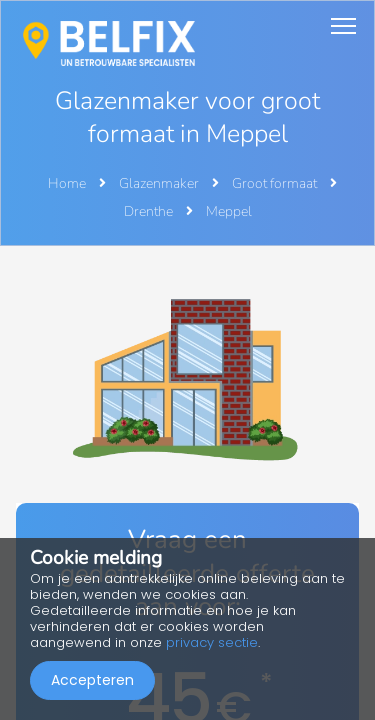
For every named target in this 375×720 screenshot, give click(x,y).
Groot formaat (276, 183)
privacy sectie (212, 642)
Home (67, 183)
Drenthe (150, 211)
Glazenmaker (160, 183)
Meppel (229, 211)
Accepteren (92, 680)
